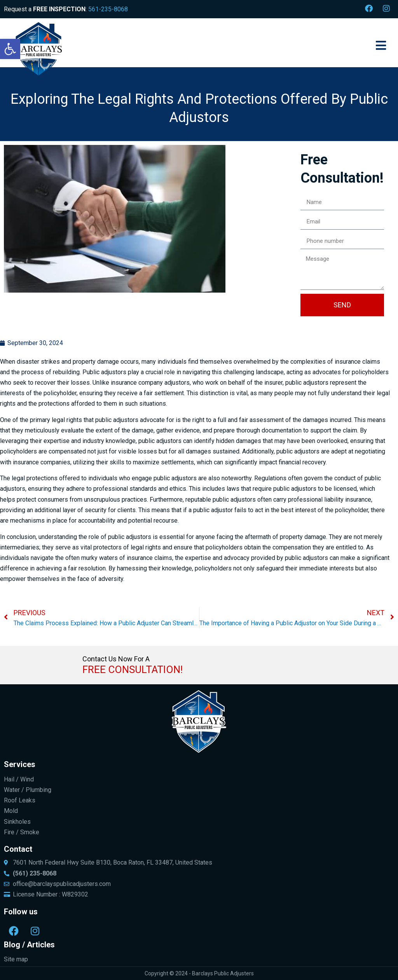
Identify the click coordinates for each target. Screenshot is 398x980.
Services (20, 764)
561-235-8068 (108, 9)
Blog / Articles (29, 945)
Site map (16, 959)
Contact (18, 849)
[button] (10, 49)
